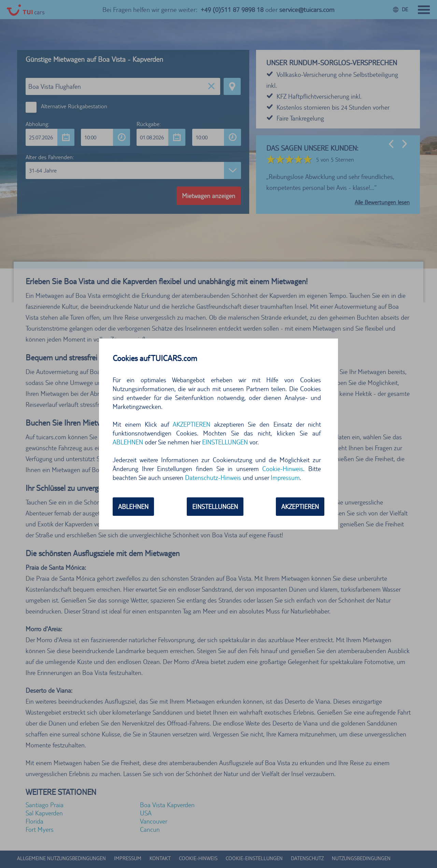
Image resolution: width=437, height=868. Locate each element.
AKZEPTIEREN (192, 424)
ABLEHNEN (128, 442)
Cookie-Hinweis (283, 469)
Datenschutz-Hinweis (213, 478)
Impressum (285, 478)
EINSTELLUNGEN (225, 442)
